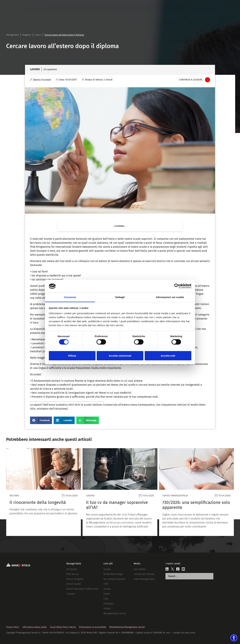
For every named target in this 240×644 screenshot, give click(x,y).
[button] (41, 420)
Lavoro (38, 35)
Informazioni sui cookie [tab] (170, 297)
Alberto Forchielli (42, 80)
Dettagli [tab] (120, 297)
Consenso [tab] (70, 297)
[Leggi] (44, 492)
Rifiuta (72, 355)
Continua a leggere (191, 80)
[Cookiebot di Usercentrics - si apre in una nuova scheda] (177, 286)
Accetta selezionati (120, 355)
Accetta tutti (168, 355)
